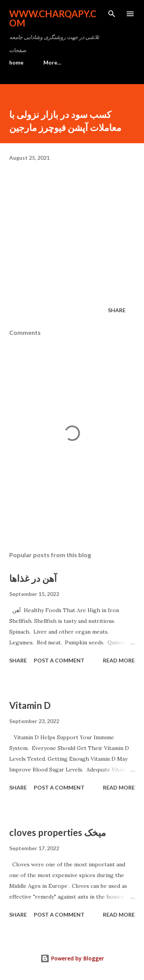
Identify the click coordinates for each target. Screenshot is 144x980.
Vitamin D (30, 705)
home (16, 62)
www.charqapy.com (53, 18)
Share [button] (117, 310)
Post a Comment (59, 660)
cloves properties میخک (58, 832)
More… (52, 62)
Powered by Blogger (72, 958)
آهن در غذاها (33, 578)
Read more (119, 660)
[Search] (112, 14)
